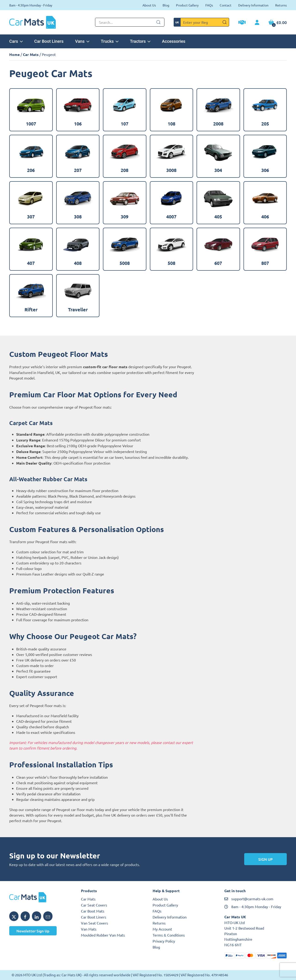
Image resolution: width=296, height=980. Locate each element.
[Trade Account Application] (242, 23)
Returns (281, 5)
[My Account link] (257, 23)
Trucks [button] (110, 41)
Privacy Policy (164, 941)
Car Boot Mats (93, 911)
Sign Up (265, 859)
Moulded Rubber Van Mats (103, 935)
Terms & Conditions (169, 935)
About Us (149, 5)
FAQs (209, 5)
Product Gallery (187, 5)
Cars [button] (16, 41)
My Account (162, 929)
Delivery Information (253, 5)
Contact (226, 5)
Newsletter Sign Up (33, 931)
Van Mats (89, 929)
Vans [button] (82, 41)
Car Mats (31, 54)
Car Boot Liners (49, 41)
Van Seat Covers (94, 923)
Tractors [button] (140, 41)
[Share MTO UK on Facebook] (25, 916)
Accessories (174, 41)
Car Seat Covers (94, 905)
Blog (166, 5)
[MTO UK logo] (40, 897)
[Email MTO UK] (48, 916)
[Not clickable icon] (130, 22)
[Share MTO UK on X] (14, 916)
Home (14, 54)
